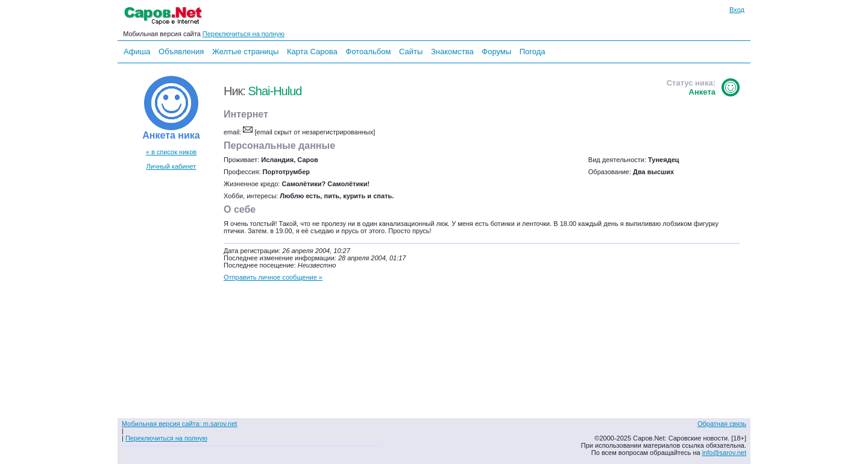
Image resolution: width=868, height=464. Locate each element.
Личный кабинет (171, 166)
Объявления (181, 52)
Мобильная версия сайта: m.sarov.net (179, 424)
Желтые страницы (246, 52)
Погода (533, 52)
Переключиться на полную (244, 34)
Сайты (411, 52)
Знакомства (452, 52)
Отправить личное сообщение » (273, 277)
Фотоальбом (368, 52)
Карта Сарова (312, 52)
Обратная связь (722, 424)
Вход (737, 10)
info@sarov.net (724, 453)
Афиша (137, 52)
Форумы (496, 52)
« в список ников (171, 152)
